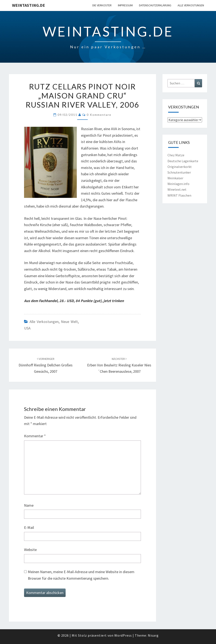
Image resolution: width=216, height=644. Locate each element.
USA (27, 328)
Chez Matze (176, 155)
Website (30, 550)
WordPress (123, 635)
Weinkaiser (175, 178)
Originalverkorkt (180, 167)
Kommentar (35, 436)
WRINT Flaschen (179, 195)
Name (29, 505)
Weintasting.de (28, 5)
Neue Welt (69, 322)
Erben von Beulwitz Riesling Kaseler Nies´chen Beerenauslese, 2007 (119, 365)
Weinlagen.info (178, 184)
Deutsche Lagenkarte (183, 161)
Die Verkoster (102, 5)
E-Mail (29, 527)
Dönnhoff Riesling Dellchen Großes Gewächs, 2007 (46, 365)
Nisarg (153, 635)
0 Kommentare (99, 115)
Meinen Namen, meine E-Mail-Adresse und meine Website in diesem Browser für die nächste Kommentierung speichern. (81, 575)
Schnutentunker (179, 172)
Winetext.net (177, 189)
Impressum (125, 5)
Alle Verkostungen (191, 5)
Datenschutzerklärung (155, 5)
